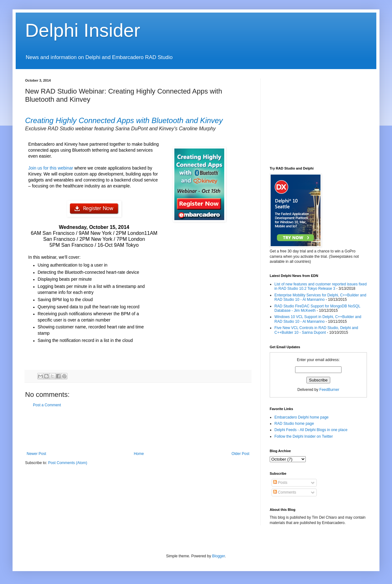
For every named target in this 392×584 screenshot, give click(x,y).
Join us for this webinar (51, 168)
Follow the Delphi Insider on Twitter (304, 436)
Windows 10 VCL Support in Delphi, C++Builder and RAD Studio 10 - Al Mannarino (318, 319)
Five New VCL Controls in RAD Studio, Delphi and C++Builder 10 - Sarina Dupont (316, 330)
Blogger (218, 556)
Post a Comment (47, 405)
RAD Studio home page (294, 424)
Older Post (240, 454)
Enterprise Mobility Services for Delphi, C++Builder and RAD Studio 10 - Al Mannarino (320, 297)
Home (139, 454)
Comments (285, 492)
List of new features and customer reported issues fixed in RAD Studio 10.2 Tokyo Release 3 (320, 286)
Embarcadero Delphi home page (302, 417)
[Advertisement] (139, 430)
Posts (280, 483)
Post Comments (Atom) (68, 463)
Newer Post (36, 454)
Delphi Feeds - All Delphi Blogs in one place (311, 430)
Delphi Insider (83, 30)
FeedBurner (329, 390)
